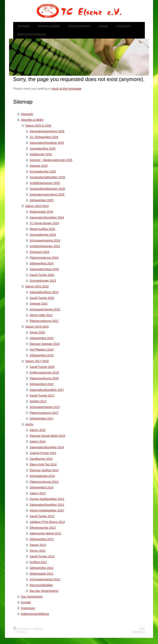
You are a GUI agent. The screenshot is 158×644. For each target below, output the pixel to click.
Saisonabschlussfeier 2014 (47, 447)
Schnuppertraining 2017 (45, 407)
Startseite (27, 114)
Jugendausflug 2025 (43, 149)
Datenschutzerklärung (35, 614)
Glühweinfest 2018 (42, 384)
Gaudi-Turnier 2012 (42, 556)
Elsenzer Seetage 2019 (45, 344)
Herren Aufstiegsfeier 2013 (47, 510)
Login (142, 628)
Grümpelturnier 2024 (43, 235)
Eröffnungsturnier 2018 (44, 373)
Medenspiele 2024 (41, 212)
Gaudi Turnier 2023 (42, 275)
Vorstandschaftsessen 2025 (47, 189)
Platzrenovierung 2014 (44, 482)
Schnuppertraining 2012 (45, 579)
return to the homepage (66, 89)
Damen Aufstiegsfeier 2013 (47, 499)
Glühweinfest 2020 (42, 338)
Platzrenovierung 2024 (44, 258)
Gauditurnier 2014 (41, 459)
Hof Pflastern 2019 (42, 350)
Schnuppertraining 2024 (45, 240)
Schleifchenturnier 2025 (45, 183)
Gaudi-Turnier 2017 (42, 396)
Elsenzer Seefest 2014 (44, 470)
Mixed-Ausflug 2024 (42, 229)
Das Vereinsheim (32, 597)
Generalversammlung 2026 (47, 131)
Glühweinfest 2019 (42, 355)
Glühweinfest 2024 (42, 263)
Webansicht (138, 632)
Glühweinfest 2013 (42, 539)
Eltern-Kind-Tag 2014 (43, 464)
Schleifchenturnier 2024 (45, 246)
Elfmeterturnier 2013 (43, 528)
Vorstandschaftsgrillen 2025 (47, 177)
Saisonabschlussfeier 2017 (47, 390)
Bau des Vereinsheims (44, 591)
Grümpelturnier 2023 (43, 281)
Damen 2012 (38, 545)
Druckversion (23, 629)
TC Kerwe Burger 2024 (44, 223)
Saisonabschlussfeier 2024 (47, 217)
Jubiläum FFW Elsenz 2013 (47, 522)
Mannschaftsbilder (41, 585)
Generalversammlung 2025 (47, 194)
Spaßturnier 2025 (41, 154)
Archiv (29, 424)
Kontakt (26, 602)
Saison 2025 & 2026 (38, 126)
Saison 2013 (38, 493)
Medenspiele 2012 (41, 574)
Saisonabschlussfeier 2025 (47, 143)
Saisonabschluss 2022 (44, 292)
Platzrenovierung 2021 (44, 321)
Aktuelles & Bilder (32, 120)
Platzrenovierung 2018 (44, 378)
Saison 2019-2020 (37, 327)
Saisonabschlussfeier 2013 (47, 505)
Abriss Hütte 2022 (41, 315)
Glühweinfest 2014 (42, 487)
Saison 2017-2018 (37, 361)
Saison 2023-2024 (37, 206)
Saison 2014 (38, 442)
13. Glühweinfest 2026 (44, 137)
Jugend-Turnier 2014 (43, 453)
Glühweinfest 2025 (42, 200)
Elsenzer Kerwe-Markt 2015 (47, 436)
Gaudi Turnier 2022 (42, 298)
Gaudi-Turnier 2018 (42, 367)
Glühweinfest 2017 (42, 419)
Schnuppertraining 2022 (45, 309)
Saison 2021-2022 (37, 286)
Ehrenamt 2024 (39, 252)
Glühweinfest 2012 (42, 568)
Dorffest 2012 (38, 562)
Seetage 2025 (39, 166)
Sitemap (38, 629)
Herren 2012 (38, 551)
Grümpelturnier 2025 (43, 172)
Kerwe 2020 (37, 332)
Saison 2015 (38, 430)
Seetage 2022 (39, 304)
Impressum (28, 608)
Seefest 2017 (38, 401)
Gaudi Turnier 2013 (42, 516)
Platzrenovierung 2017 (44, 413)
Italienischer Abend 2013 (45, 533)
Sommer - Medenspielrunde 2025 (51, 160)
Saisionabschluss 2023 (44, 269)
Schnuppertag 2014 (42, 476)
